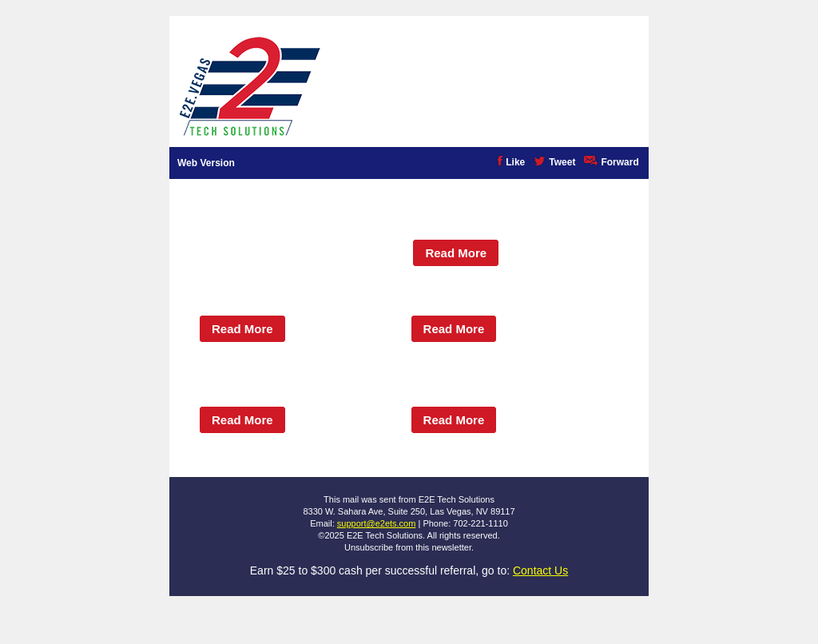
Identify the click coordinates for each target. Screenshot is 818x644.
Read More (456, 253)
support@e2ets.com (377, 523)
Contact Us (540, 570)
